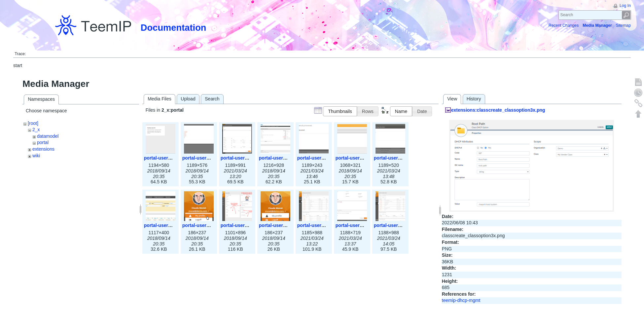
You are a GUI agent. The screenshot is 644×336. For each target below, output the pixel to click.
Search (626, 15)
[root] (33, 123)
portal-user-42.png (356, 225)
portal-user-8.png (163, 225)
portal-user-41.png (318, 225)
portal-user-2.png (201, 158)
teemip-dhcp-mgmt (461, 300)
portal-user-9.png (201, 225)
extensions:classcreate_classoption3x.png (498, 110)
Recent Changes (564, 25)
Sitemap (623, 25)
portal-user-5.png (316, 158)
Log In (625, 6)
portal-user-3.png (240, 158)
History (474, 99)
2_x (36, 130)
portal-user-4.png (278, 158)
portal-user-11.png (279, 225)
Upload (188, 99)
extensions (43, 149)
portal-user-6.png (355, 158)
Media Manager (597, 25)
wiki (36, 156)
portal (43, 142)
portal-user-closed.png (399, 225)
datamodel (48, 136)
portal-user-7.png (393, 158)
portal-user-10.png (241, 225)
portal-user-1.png (163, 158)
